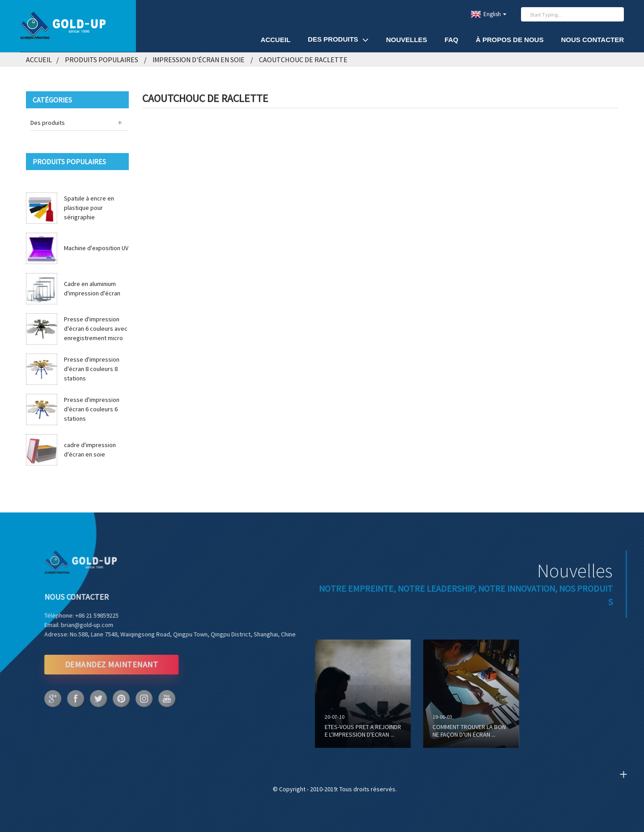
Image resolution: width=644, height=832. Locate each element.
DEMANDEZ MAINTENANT (88, 664)
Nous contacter (592, 40)
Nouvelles (407, 40)
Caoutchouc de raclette (303, 60)
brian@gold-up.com (64, 625)
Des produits (338, 40)
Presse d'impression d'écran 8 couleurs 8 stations (92, 369)
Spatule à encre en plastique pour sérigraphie (89, 208)
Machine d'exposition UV (96, 248)
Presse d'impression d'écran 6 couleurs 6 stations (92, 409)
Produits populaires (102, 60)
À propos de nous (510, 40)
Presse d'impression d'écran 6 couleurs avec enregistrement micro (96, 329)
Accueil (276, 40)
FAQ (451, 40)
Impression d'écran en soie (199, 60)
